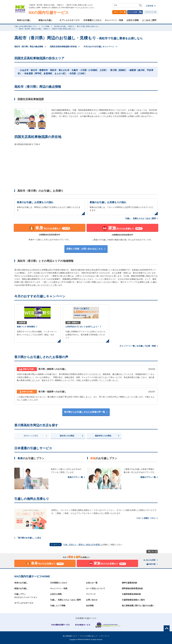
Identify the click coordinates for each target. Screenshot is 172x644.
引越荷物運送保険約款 (131, 594)
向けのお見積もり (50, 228)
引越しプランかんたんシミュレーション (26, 596)
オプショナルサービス (70, 20)
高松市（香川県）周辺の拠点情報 (29, 47)
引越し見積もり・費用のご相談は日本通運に (82, 545)
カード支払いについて (96, 588)
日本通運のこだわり (93, 20)
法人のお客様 (135, 12)
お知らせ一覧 (92, 583)
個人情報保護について (70, 636)
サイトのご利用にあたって (89, 636)
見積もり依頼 (119, 12)
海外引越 (151, 564)
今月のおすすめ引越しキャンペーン (99, 47)
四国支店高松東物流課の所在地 (63, 47)
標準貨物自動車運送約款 (132, 588)
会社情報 (90, 606)
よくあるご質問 (149, 20)
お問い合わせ (92, 600)
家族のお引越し (46, 20)
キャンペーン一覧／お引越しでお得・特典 (138, 346)
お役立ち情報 (133, 20)
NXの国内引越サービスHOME (32, 576)
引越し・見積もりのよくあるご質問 (140, 218)
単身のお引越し (24, 20)
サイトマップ (105, 636)
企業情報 (150, 6)
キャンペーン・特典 (114, 20)
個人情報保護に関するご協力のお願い (138, 606)
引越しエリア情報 (58, 606)
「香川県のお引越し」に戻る (29, 538)
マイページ (151, 12)
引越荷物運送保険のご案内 (133, 600)
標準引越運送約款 (129, 583)
